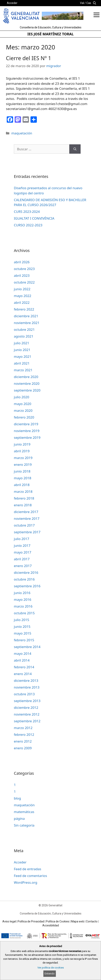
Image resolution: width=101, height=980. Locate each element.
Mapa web (78, 921)
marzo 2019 (23, 458)
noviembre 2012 (27, 714)
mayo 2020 (23, 404)
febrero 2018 (24, 498)
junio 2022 (22, 289)
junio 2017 (22, 545)
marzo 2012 (23, 728)
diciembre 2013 (26, 681)
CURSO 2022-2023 (28, 225)
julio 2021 (21, 343)
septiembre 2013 (27, 701)
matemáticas (24, 812)
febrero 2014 (24, 667)
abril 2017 (22, 559)
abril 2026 (22, 262)
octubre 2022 (24, 282)
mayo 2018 (23, 478)
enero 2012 (23, 741)
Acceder (12, 3)
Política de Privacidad (31, 921)
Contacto (92, 921)
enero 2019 (23, 464)
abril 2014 (22, 660)
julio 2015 (21, 620)
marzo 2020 (23, 410)
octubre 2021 (24, 329)
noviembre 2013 (27, 687)
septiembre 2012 (27, 721)
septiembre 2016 (27, 586)
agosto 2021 (24, 336)
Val (82, 3)
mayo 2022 (23, 296)
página (19, 818)
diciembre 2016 (26, 572)
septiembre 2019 (27, 437)
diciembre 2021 (26, 316)
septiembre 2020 (27, 390)
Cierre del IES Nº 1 (29, 58)
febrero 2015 (24, 640)
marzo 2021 (23, 370)
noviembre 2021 (27, 323)
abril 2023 (22, 275)
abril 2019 (22, 451)
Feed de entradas (28, 869)
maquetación (22, 133)
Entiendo (50, 974)
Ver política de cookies (51, 968)
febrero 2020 (24, 417)
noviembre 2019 (27, 431)
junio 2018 (22, 471)
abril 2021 (22, 363)
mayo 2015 (23, 633)
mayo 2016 (23, 599)
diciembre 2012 (26, 708)
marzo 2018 (23, 491)
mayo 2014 (23, 653)
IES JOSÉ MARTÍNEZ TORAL (50, 34)
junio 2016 (22, 593)
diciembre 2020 (26, 377)
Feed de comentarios (30, 876)
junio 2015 (22, 626)
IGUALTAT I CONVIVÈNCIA (34, 218)
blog (17, 798)
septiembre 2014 (27, 647)
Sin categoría (24, 825)
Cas (89, 3)
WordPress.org (26, 882)
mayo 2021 (23, 356)
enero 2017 (23, 566)
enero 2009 (23, 748)
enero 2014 (23, 674)
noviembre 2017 (27, 518)
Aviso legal (9, 921)
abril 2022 (22, 302)
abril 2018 (22, 485)
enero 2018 (23, 505)
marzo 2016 (23, 606)
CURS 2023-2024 (27, 212)
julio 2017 (21, 539)
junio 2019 (22, 444)
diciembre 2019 (26, 424)
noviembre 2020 (27, 383)
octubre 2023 (24, 269)
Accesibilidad (51, 925)
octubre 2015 (24, 613)
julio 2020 (21, 397)
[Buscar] (75, 149)
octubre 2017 (24, 525)
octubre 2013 (24, 694)
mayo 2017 (23, 552)
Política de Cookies (58, 921)
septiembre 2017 (27, 532)
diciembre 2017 (26, 512)
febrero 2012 (24, 735)
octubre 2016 (24, 579)
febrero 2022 (24, 309)
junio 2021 (22, 350)
